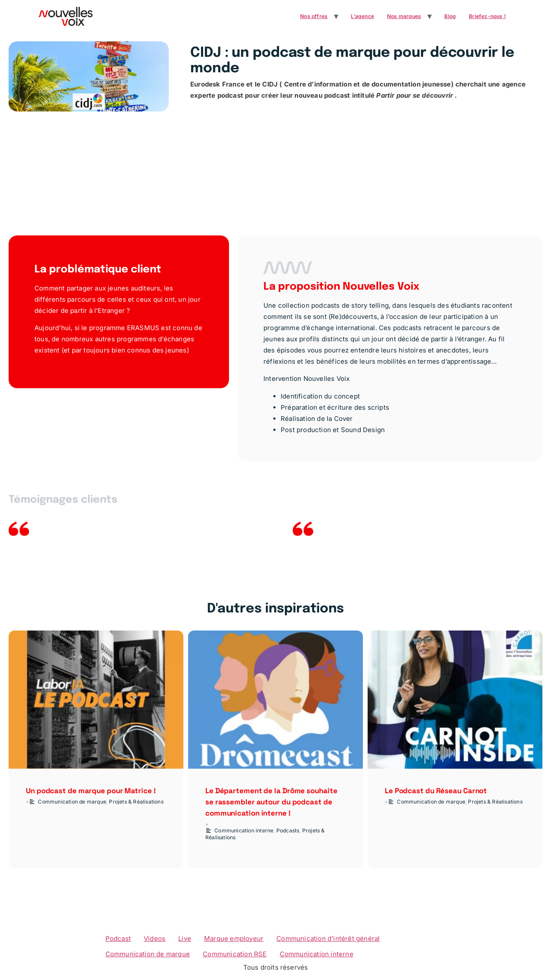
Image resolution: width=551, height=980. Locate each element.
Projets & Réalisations (136, 802)
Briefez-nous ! (487, 16)
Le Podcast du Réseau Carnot (436, 791)
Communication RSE (235, 954)
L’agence (362, 16)
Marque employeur (234, 938)
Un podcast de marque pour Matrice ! (91, 791)
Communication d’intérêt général (328, 938)
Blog (450, 16)
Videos (155, 938)
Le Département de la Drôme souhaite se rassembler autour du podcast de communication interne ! (271, 802)
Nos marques (404, 16)
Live (185, 938)
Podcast (118, 938)
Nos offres (314, 16)
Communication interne (244, 830)
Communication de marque (72, 802)
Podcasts (288, 830)
